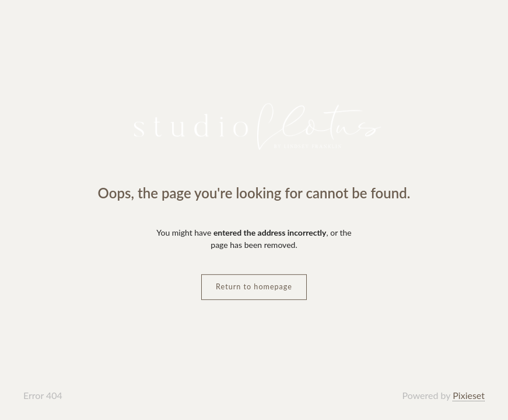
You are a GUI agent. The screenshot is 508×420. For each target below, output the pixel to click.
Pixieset (469, 395)
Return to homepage (254, 287)
